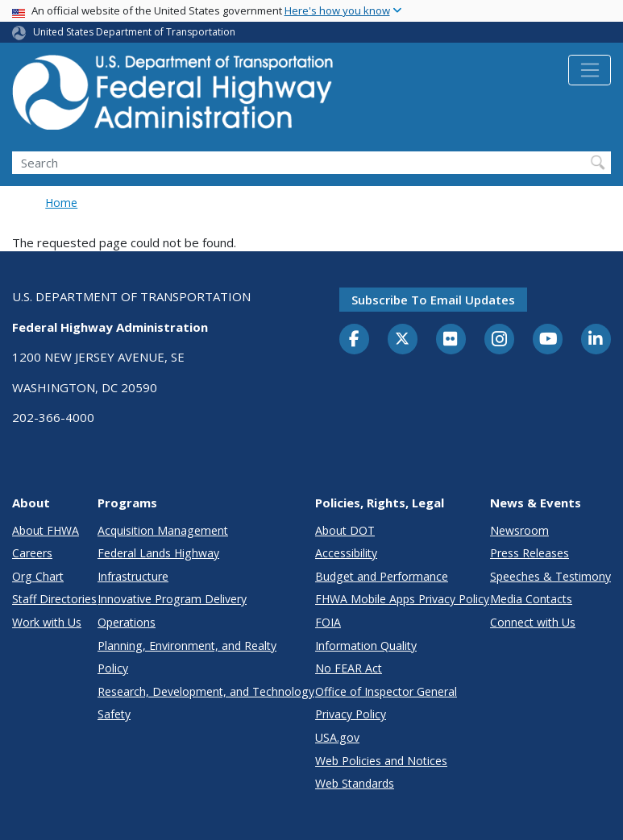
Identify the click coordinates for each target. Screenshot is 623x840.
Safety (114, 714)
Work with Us (47, 622)
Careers (32, 553)
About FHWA (46, 530)
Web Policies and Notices (381, 761)
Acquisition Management (163, 530)
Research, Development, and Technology (206, 691)
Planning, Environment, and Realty (187, 646)
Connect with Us (533, 622)
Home (61, 203)
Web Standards (355, 783)
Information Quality (366, 646)
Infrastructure (133, 576)
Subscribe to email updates (433, 300)
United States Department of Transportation (134, 32)
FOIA (328, 622)
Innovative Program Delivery (172, 599)
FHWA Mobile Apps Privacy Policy (402, 599)
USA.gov (337, 737)
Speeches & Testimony (550, 576)
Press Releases (530, 553)
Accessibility (346, 553)
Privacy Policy (351, 714)
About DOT (345, 530)
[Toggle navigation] (590, 70)
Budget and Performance (382, 576)
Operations (127, 622)
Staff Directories (54, 599)
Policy (113, 668)
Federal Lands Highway (158, 553)
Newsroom (519, 530)
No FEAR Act (349, 668)
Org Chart (38, 576)
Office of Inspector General (386, 691)
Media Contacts (531, 599)
